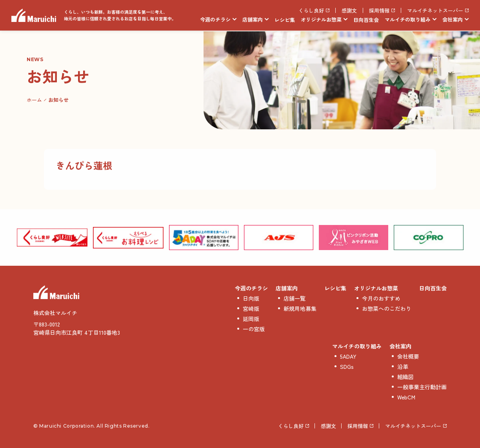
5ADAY (348, 356)
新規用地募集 (300, 308)
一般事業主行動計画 (422, 387)
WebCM (406, 397)
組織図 (405, 377)
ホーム (34, 100)
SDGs (347, 366)
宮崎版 (251, 308)
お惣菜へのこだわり (387, 308)
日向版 (251, 298)
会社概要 (408, 356)
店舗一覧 (295, 298)
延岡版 (251, 319)
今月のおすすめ (381, 298)
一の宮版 (254, 329)
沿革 (403, 366)
